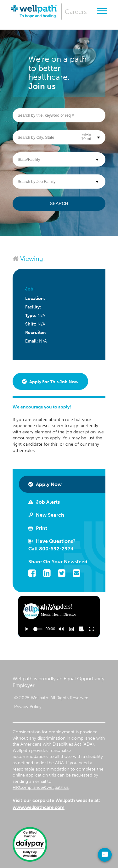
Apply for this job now (50, 382)
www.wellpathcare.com (39, 807)
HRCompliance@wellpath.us (41, 787)
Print (38, 528)
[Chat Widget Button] (105, 855)
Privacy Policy (28, 707)
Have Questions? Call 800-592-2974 (52, 545)
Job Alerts (44, 502)
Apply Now (45, 484)
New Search (46, 515)
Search (59, 203)
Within (87, 135)
